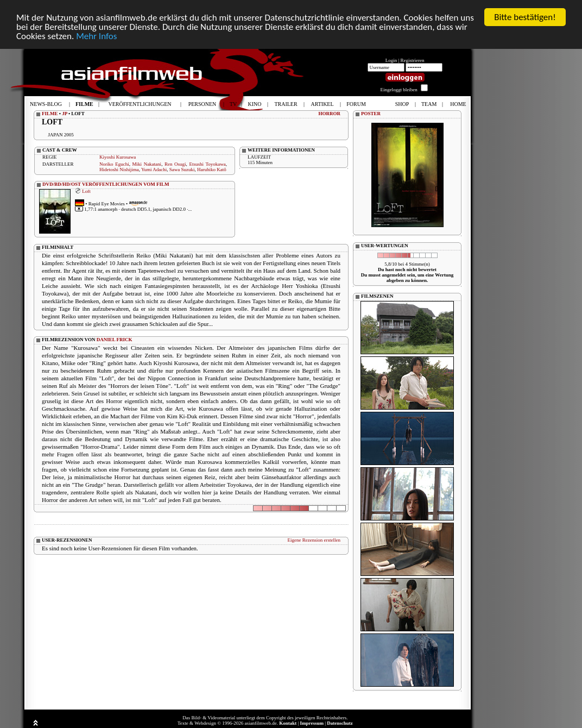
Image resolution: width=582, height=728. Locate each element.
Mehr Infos (96, 36)
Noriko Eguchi (114, 164)
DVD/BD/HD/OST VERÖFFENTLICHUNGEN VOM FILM (106, 184)
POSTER (371, 114)
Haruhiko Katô (212, 170)
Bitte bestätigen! (525, 17)
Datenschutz (340, 723)
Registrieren (413, 60)
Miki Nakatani (147, 164)
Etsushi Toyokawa (207, 164)
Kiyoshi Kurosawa (118, 157)
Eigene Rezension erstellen (314, 540)
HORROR (330, 114)
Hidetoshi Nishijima (119, 170)
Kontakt (288, 723)
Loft (86, 191)
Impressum (312, 723)
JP (65, 114)
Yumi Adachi (154, 170)
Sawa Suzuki (182, 170)
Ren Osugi (175, 164)
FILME (50, 114)
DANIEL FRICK (115, 340)
